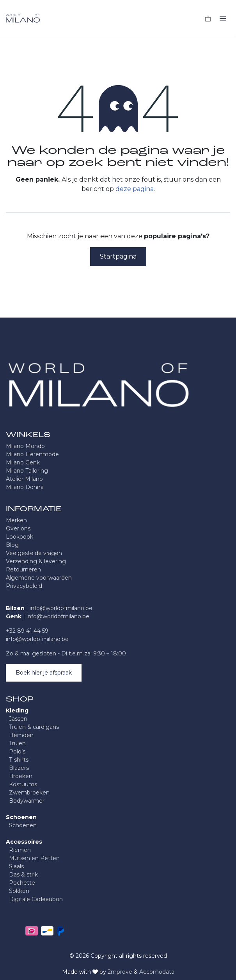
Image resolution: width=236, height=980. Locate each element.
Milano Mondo (25, 446)
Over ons (18, 528)
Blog (12, 545)
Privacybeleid (24, 586)
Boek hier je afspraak (44, 673)
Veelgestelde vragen (34, 553)
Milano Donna (25, 487)
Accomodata (157, 972)
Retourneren (23, 569)
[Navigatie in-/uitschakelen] (223, 18)
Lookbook (20, 537)
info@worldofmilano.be (61, 608)
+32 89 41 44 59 (27, 631)
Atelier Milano (24, 479)
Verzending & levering (36, 561)
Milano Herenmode (32, 454)
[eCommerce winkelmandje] (208, 18)
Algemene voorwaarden (39, 578)
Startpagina (118, 256)
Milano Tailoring (27, 471)
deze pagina (135, 189)
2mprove (120, 972)
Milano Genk (23, 462)
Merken (16, 520)
